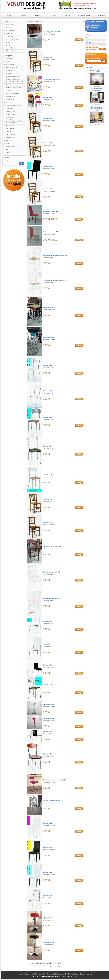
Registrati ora (91, 49)
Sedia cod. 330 (48, 665)
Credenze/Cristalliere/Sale (14, 88)
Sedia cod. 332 (48, 166)
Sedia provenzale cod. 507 (51, 598)
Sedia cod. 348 (48, 523)
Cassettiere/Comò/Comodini (14, 82)
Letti (7, 102)
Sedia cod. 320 (48, 823)
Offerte (8, 42)
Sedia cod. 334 (48, 446)
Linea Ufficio (9, 108)
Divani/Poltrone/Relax (12, 94)
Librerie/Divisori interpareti (14, 105)
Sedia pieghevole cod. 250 (51, 79)
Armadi (8, 62)
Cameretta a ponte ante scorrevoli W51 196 (97, 109)
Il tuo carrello (10, 36)
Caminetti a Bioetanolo (13, 76)
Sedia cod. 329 (48, 644)
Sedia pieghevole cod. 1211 (52, 32)
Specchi (8, 140)
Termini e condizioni (85, 15)
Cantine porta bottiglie (12, 79)
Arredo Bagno (10, 64)
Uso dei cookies (55, 976)
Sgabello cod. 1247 (49, 337)
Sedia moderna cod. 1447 (51, 232)
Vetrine (8, 152)
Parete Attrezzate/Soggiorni (14, 120)
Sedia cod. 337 (48, 754)
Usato (7, 149)
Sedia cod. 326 (48, 365)
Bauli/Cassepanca (11, 67)
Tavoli (7, 143)
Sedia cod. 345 (48, 118)
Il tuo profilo (41, 974)
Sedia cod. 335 (48, 475)
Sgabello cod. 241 (49, 718)
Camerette (9, 73)
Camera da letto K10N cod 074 (97, 90)
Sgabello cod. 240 (49, 704)
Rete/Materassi (10, 129)
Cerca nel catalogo (86, 974)
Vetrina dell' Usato (11, 51)
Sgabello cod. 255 (49, 918)
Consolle (8, 85)
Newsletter (101, 15)
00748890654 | (45, 976)
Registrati (9, 28)
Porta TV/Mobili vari (12, 123)
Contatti (38, 15)
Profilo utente (10, 30)
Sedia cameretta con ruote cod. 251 (54, 780)
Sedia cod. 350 (48, 143)
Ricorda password (92, 48)
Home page (9, 25)
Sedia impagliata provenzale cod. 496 (55, 255)
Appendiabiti (9, 59)
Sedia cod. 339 (48, 97)
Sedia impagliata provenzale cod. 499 (55, 280)
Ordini (68, 15)
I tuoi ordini (9, 33)
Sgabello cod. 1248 (49, 308)
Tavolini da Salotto (11, 146)
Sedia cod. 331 (48, 732)
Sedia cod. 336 (48, 685)
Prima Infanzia (10, 126)
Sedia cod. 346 (48, 499)
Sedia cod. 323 (48, 872)
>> (59, 967)
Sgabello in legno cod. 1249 (52, 547)
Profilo (53, 15)
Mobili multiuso (10, 114)
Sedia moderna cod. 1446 (51, 211)
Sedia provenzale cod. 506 (51, 572)
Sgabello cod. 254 (49, 942)
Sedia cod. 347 (48, 57)
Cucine (8, 91)
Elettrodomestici (11, 97)
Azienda (23, 15)
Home (9, 15)
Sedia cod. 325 (48, 896)
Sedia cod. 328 (48, 621)
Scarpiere (9, 132)
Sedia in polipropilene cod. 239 (53, 801)
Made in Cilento (10, 48)
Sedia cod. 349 (48, 189)
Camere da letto (11, 70)
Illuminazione (10, 100)
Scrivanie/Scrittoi (11, 135)
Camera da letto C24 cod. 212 (97, 71)
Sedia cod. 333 (48, 417)
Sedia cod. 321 (48, 848)
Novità (8, 45)
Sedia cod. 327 (48, 391)
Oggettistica (9, 117)
